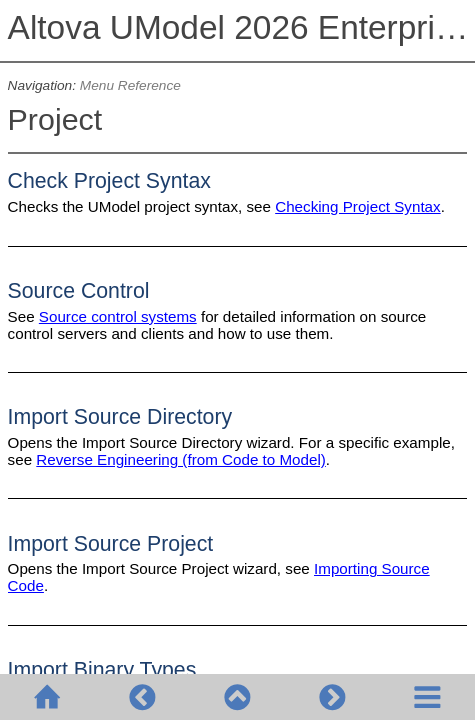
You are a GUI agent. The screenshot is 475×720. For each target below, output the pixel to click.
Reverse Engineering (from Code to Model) (181, 459)
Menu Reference (130, 85)
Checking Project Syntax (357, 206)
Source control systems (118, 316)
